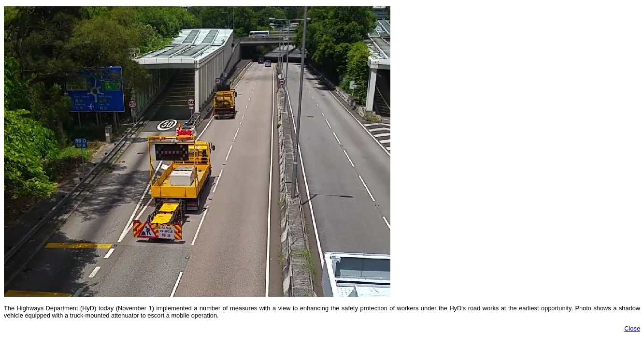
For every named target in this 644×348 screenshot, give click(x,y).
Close (632, 328)
